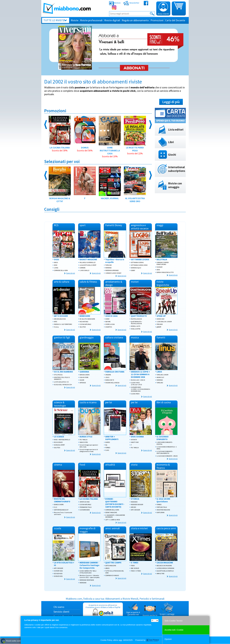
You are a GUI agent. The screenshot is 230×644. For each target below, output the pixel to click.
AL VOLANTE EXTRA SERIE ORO (135, 185)
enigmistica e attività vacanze (140, 227)
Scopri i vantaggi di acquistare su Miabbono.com (167, 611)
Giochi (172, 155)
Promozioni (157, 20)
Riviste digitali (112, 20)
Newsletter (131, 3)
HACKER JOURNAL (110, 183)
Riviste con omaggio (175, 185)
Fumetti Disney (114, 225)
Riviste (75, 20)
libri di (164, 402)
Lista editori (176, 129)
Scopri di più (71, 273)
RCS (56, 225)
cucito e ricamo (88, 402)
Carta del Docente (175, 20)
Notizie (115, 3)
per (109, 402)
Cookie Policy (106, 640)
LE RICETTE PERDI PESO (135, 135)
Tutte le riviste (54, 20)
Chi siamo (59, 607)
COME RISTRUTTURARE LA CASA (110, 137)
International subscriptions (177, 169)
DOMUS (85, 134)
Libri (171, 142)
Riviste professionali (91, 20)
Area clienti (163, 9)
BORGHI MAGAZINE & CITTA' (60, 185)
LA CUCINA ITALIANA (60, 134)
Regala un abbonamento (135, 20)
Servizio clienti (61, 612)
